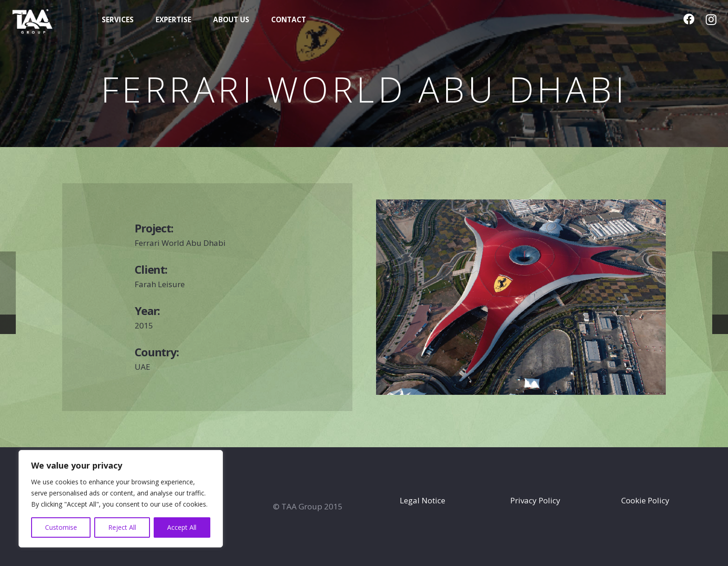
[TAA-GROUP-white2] (46, 20)
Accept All (182, 527)
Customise (61, 527)
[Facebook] (689, 19)
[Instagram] (711, 19)
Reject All (122, 527)
